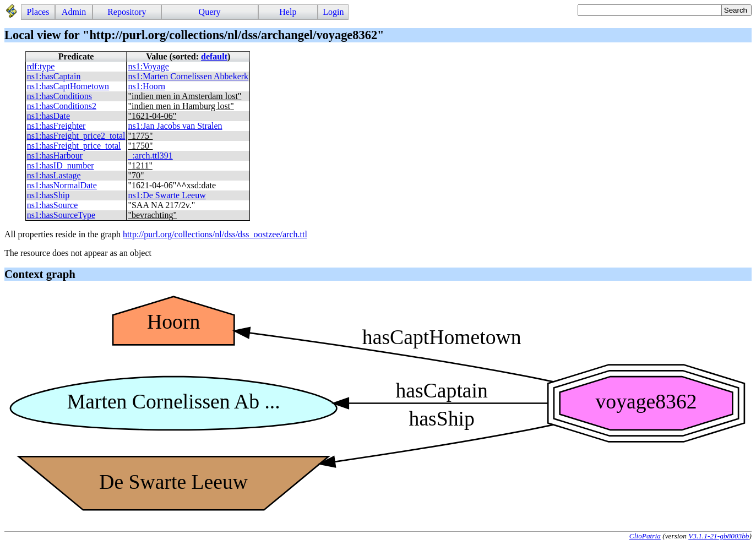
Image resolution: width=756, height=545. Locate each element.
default (214, 56)
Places (38, 12)
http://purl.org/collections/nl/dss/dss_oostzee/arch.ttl (215, 234)
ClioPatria (645, 536)
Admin (74, 12)
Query (210, 12)
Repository (127, 12)
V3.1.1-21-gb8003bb (719, 536)
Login (333, 12)
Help (288, 12)
